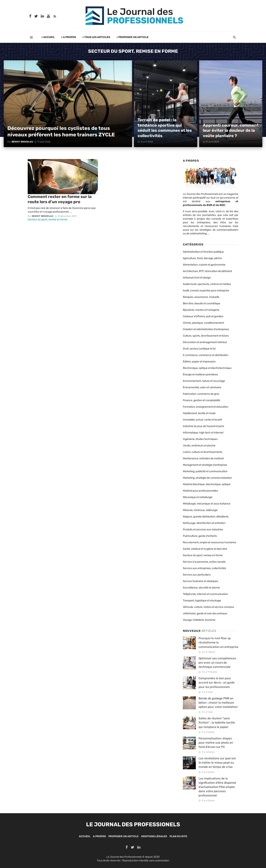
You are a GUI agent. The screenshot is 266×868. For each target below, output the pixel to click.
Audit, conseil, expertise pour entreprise (206, 291)
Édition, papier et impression (199, 362)
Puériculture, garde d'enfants (200, 536)
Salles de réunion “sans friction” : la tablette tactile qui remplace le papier (217, 723)
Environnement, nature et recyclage (204, 381)
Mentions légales (154, 836)
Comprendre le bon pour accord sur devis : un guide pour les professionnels (217, 683)
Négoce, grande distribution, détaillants (206, 517)
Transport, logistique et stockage (202, 601)
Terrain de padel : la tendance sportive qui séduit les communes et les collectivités (165, 128)
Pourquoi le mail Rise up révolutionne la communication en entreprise (218, 643)
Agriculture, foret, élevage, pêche (202, 258)
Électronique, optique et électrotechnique (207, 368)
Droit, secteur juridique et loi (199, 349)
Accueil (85, 836)
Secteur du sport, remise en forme (48, 219)
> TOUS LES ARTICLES (96, 37)
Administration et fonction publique (203, 252)
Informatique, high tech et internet (203, 433)
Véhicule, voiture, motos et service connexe (208, 607)
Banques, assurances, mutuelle (201, 297)
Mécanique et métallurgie (198, 497)
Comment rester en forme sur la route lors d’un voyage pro (60, 199)
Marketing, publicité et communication (205, 471)
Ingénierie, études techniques (200, 439)
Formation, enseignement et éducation (206, 407)
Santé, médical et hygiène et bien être (205, 549)
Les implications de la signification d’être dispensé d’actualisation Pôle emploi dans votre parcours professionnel (217, 787)
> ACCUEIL (48, 37)
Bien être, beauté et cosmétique (202, 303)
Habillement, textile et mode (199, 413)
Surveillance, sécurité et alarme (201, 588)
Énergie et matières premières (200, 374)
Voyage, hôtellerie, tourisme (199, 620)
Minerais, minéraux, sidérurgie (200, 510)
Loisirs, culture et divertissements (203, 452)
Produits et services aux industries (203, 529)
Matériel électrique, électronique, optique (207, 484)
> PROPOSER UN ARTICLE (133, 37)
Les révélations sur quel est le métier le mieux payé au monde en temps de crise (217, 763)
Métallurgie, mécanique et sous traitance (207, 504)
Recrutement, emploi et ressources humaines (209, 542)
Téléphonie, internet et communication (205, 594)
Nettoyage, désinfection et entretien (204, 523)
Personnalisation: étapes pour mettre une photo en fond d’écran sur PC (216, 743)
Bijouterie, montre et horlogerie (201, 310)
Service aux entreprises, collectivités (204, 568)
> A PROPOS (69, 37)
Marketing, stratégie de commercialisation (207, 478)
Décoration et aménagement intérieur (205, 342)
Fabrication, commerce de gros (201, 394)
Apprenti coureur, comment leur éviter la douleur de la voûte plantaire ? (231, 130)
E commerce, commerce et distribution (206, 355)
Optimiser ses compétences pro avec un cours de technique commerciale (217, 663)
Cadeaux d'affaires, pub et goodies (203, 316)
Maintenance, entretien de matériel (203, 458)
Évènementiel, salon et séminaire (202, 387)
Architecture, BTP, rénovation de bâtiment (207, 271)
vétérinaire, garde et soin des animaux (205, 613)
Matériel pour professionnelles (200, 491)
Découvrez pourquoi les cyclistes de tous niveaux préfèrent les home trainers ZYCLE (61, 131)
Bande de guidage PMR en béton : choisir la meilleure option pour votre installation (218, 703)
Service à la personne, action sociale (204, 562)
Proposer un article (123, 836)
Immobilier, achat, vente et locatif (202, 420)
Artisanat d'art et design (197, 278)
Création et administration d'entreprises (206, 329)
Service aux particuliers (197, 575)
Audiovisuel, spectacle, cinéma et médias (207, 284)
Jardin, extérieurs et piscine (199, 446)
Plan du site (178, 836)
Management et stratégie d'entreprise (205, 465)
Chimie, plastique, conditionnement (203, 323)
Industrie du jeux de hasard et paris (203, 426)
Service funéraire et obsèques (201, 581)
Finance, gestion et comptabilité (202, 400)
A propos (99, 836)
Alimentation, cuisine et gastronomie (204, 265)
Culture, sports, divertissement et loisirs (206, 336)
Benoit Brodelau (22, 142)
